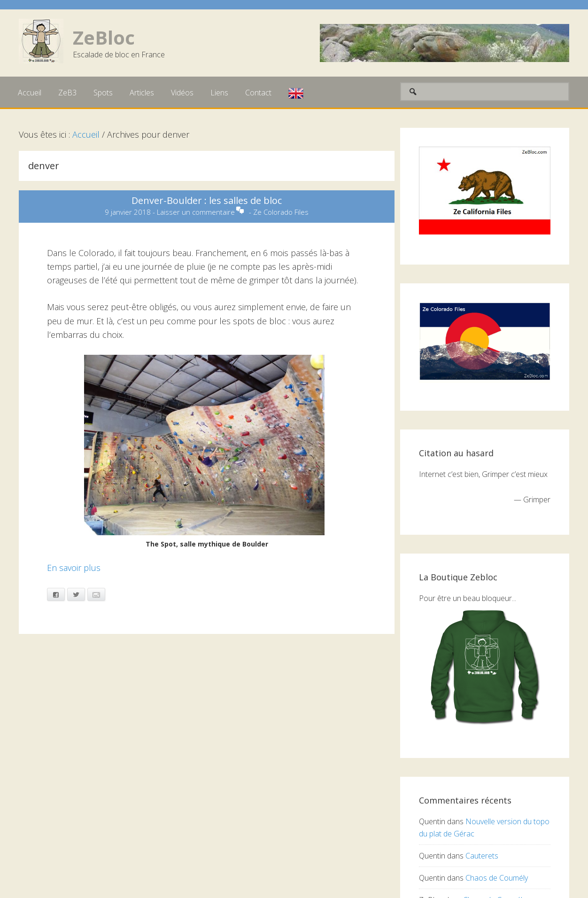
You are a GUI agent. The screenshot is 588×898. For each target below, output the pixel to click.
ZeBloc (104, 37)
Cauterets (482, 856)
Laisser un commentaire (196, 212)
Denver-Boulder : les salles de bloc (207, 200)
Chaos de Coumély (497, 878)
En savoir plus (74, 568)
